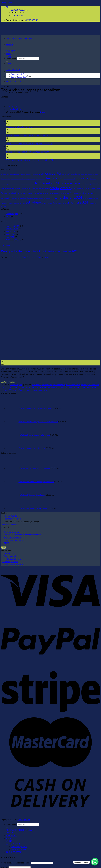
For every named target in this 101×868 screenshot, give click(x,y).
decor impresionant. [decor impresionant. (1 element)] (29, 179)
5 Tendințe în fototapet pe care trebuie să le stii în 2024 (30, 160)
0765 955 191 (33, 20)
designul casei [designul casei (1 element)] (40, 179)
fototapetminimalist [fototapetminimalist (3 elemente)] (9, 193)
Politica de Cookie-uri (14, 540)
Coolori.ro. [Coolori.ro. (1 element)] (7, 179)
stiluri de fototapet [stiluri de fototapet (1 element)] (60, 203)
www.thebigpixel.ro (9, 525)
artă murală (37, 385)
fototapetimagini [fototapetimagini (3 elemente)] (78, 188)
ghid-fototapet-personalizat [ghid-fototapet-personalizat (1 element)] (42, 198)
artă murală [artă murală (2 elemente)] (5, 174)
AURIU (9, 57)
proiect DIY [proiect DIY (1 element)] (95, 198)
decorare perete (73, 385)
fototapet (30, 387)
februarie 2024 (13, 226)
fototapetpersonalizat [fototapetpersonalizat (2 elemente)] (78, 193)
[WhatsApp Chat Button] (95, 862)
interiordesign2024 (57, 387)
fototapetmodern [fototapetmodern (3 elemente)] (26, 193)
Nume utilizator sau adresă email (16, 863)
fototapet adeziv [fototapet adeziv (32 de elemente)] (72, 183)
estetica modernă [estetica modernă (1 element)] (70, 179)
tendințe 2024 (7, 390)
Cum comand (10, 556)
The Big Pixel (24, 820)
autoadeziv (47, 385)
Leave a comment (40, 390)
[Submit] (7, 828)
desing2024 (20, 387)
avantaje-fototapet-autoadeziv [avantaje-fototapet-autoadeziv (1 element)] (29, 174)
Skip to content (8, 2)
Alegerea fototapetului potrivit (19, 127)
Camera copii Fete (19, 74)
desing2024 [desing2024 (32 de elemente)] (54, 178)
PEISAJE (10, 45)
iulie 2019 (10, 232)
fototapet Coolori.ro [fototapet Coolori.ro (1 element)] (21, 189)
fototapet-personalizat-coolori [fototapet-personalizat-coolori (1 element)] (25, 184)
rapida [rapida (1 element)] (3, 203)
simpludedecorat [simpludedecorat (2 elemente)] (48, 203)
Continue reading (9, 382)
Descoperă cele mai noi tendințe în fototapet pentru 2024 (40, 251)
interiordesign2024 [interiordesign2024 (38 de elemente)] (67, 197)
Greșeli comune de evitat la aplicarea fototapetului (28, 135)
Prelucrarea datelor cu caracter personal (22, 535)
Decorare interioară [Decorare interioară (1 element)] (17, 179)
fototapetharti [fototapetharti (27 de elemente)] (60, 188)
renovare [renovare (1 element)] (22, 203)
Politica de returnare (13, 564)
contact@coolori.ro (14, 109)
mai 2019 (10, 237)
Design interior (7, 387)
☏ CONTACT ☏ (14, 82)
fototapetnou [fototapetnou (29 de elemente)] (43, 193)
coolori (47, 257)
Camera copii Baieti (19, 77)
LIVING (9, 63)
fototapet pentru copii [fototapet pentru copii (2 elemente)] (62, 193)
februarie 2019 (13, 240)
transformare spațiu (23, 390)
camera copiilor (59, 385)
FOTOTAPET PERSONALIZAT (19, 38)
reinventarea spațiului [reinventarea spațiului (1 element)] (12, 203)
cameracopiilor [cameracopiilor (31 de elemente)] (50, 173)
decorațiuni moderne (90, 385)
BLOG (43, 112)
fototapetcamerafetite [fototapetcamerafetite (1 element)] (8, 189)
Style (8, 216)
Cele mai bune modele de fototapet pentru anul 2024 (29, 144)
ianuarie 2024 (12, 229)
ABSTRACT (11, 51)
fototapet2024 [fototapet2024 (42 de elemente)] (47, 183)
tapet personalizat (89, 387)
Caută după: (11, 825)
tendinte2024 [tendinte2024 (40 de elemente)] (77, 202)
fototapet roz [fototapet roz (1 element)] (16, 198)
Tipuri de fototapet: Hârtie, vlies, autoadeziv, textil (27, 152)
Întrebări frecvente (12, 538)
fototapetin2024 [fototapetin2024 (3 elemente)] (93, 188)
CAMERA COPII (13, 70)
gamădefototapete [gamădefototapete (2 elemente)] (27, 198)
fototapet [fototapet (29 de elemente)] (83, 178)
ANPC (6, 543)
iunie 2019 (11, 234)
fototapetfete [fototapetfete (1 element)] (46, 189)
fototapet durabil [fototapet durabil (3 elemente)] (34, 188)
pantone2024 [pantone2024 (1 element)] (87, 198)
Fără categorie (12, 214)
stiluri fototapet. (73, 387)
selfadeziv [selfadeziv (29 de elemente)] (33, 202)
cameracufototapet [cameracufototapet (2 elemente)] (69, 174)
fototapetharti (41, 387)
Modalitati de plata (12, 559)
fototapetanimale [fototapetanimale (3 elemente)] (92, 184)
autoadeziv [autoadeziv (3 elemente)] (14, 174)
